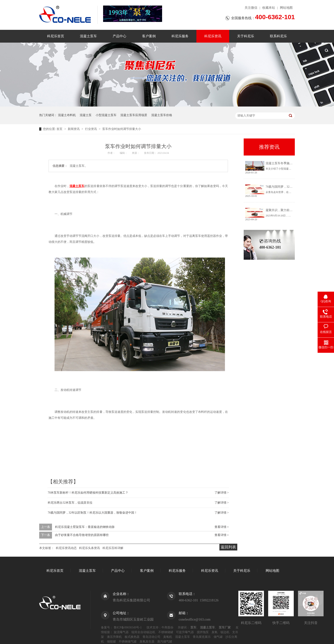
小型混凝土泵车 (106, 115)
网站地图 (286, 8)
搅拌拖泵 (203, 632)
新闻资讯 (74, 129)
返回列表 (228, 547)
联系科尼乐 (278, 36)
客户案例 (149, 36)
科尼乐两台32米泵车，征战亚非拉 (70, 503)
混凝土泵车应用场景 (134, 115)
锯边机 (225, 632)
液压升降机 (114, 637)
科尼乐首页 (56, 36)
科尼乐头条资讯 (89, 548)
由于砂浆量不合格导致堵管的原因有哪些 (82, 535)
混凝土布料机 (67, 115)
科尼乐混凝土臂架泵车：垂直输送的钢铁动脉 (85, 527)
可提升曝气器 (185, 632)
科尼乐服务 (180, 36)
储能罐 (111, 642)
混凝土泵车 (88, 36)
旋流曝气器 (121, 632)
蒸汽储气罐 (165, 642)
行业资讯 (91, 129)
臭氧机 (168, 637)
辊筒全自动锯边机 (143, 632)
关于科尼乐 (246, 36)
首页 (60, 129)
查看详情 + (222, 527)
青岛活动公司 (151, 637)
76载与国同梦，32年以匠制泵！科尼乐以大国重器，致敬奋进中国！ (92, 513)
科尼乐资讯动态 (66, 548)
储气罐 (218, 637)
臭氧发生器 (147, 642)
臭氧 (215, 632)
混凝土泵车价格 (162, 115)
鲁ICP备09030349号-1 (128, 627)
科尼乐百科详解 (113, 548)
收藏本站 (269, 8)
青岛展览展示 (202, 637)
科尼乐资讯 (213, 36)
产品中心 (119, 36)
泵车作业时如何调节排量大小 (122, 129)
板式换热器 (132, 637)
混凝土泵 (86, 115)
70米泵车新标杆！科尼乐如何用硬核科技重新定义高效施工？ (88, 493)
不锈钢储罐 (166, 632)
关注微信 (251, 8)
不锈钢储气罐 (128, 642)
